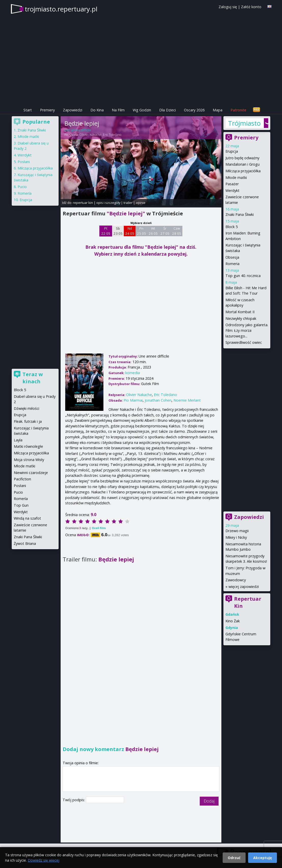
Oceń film (99, 528)
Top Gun (21, 505)
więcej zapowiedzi (244, 587)
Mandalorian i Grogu (243, 164)
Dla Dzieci (167, 110)
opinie (141, 203)
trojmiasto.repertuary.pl (61, 9)
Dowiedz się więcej (44, 860)
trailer (128, 203)
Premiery (47, 110)
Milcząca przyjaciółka (243, 171)
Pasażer (232, 184)
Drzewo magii (237, 531)
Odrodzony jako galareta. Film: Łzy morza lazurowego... (247, 330)
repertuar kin (83, 203)
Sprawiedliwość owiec (244, 342)
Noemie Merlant (187, 400)
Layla (18, 440)
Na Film (118, 110)
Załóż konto (251, 7)
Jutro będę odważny (242, 158)
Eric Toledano (112, 135)
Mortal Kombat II (240, 312)
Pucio (22, 187)
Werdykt (232, 190)
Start (28, 110)
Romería (25, 193)
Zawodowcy (236, 580)
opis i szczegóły (108, 203)
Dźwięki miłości (26, 408)
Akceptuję (263, 858)
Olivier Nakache (90, 135)
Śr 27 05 (165, 231)
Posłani (24, 162)
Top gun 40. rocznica (243, 276)
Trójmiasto (244, 123)
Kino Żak (233, 621)
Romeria (232, 264)
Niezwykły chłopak (241, 318)
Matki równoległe (28, 446)
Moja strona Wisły (29, 460)
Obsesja (232, 257)
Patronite (238, 110)
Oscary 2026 (194, 110)
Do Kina (97, 110)
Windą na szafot (27, 518)
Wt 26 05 (153, 231)
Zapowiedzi (73, 110)
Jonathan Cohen (158, 400)
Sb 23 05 (118, 231)
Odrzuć (234, 858)
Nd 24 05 (130, 231)
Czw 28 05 (177, 231)
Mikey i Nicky (236, 537)
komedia (133, 373)
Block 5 (232, 227)
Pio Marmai (133, 400)
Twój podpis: (74, 800)
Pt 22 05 (106, 231)
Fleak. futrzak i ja (28, 421)
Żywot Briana (25, 543)
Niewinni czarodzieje (31, 473)
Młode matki (236, 177)
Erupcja (232, 151)
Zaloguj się (228, 7)
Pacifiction (22, 479)
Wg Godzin (142, 110)
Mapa (218, 110)
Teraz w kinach (33, 378)
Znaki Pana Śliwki (240, 214)
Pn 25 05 (142, 231)
